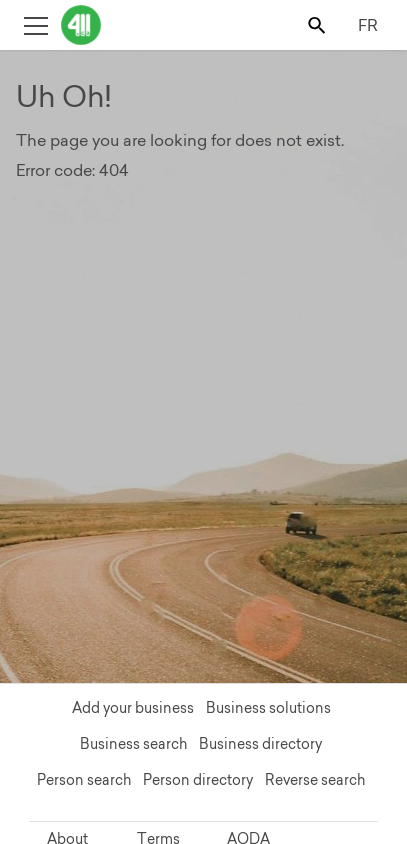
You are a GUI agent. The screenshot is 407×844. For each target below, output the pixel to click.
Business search (133, 744)
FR (368, 25)
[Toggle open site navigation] (35, 24)
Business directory (260, 744)
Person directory (198, 780)
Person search (84, 780)
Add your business (133, 708)
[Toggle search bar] (318, 24)
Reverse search (315, 780)
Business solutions (268, 708)
